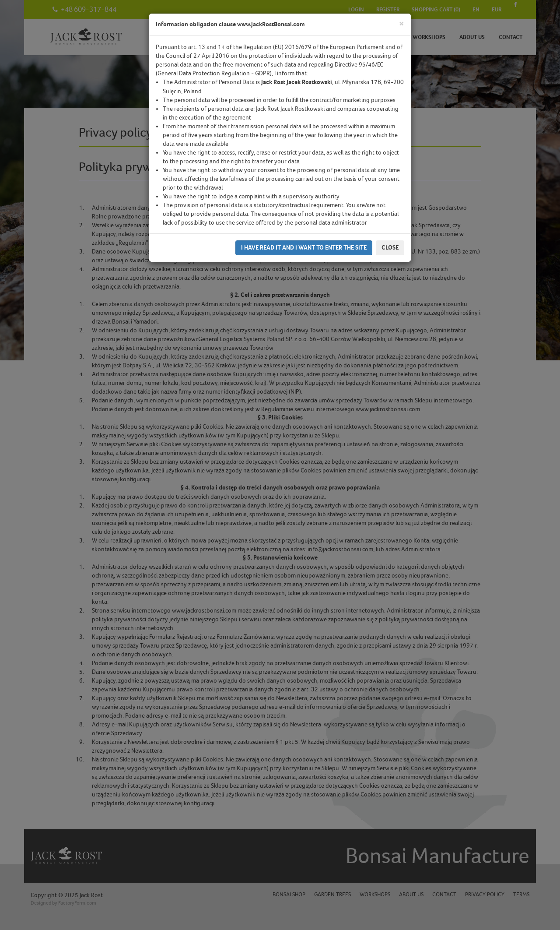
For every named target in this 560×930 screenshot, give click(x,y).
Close (390, 248)
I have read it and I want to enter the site (304, 248)
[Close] (402, 24)
